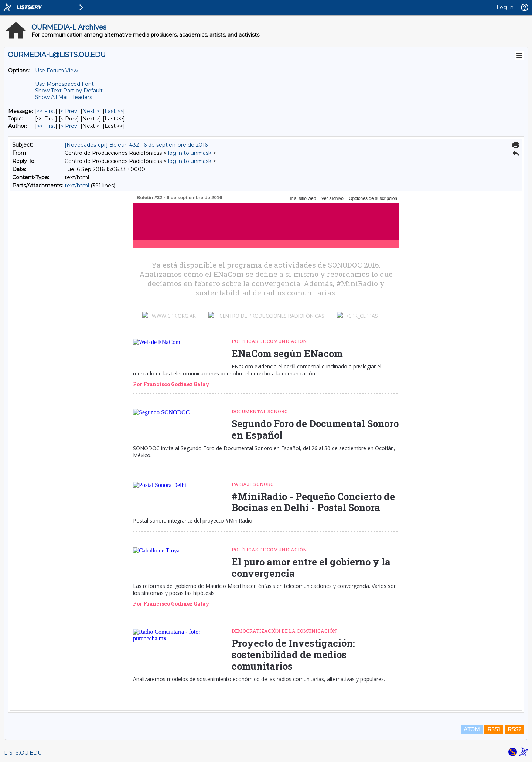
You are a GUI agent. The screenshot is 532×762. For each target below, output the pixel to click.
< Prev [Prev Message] (69, 111)
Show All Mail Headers (64, 97)
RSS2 (514, 729)
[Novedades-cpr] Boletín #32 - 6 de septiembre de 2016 (136, 145)
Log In (505, 7)
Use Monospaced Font (64, 84)
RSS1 (494, 729)
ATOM (472, 729)
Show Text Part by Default (69, 91)
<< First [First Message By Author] (46, 126)
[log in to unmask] (190, 153)
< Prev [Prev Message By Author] (69, 126)
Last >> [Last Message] (114, 111)
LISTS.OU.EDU (23, 753)
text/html (77, 186)
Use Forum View (57, 71)
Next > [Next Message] (91, 111)
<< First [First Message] (46, 111)
